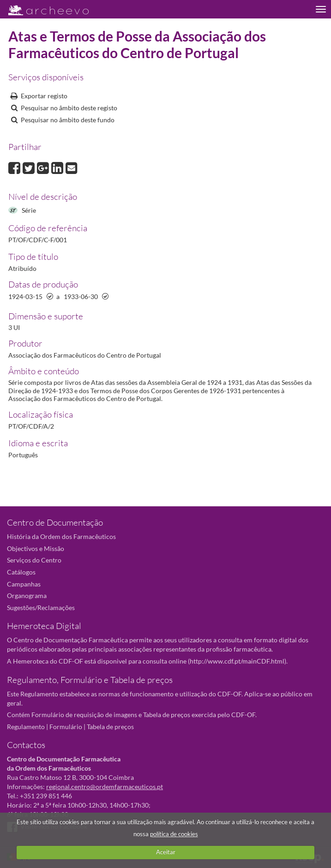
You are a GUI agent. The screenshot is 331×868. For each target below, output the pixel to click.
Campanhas (24, 584)
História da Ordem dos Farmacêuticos (61, 536)
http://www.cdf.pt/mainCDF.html (237, 661)
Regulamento (26, 727)
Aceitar (166, 852)
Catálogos (21, 572)
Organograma (27, 596)
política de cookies (174, 834)
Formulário (66, 727)
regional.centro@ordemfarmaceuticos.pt (105, 787)
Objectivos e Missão (36, 548)
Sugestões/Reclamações (41, 608)
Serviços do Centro (34, 560)
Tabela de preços (110, 727)
